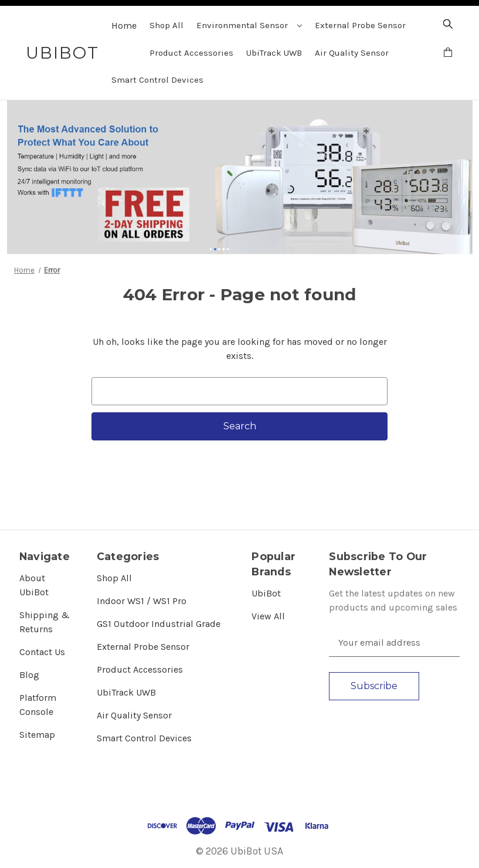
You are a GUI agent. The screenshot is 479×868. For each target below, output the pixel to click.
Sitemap (37, 735)
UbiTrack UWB (274, 53)
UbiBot (266, 593)
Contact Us (42, 652)
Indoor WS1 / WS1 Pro (142, 601)
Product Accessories (191, 53)
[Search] (448, 26)
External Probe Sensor (360, 25)
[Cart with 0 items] (448, 54)
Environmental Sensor (249, 25)
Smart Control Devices (157, 80)
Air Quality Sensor (352, 53)
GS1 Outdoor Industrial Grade (159, 624)
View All (268, 616)
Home (124, 26)
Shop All (167, 25)
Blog (29, 675)
